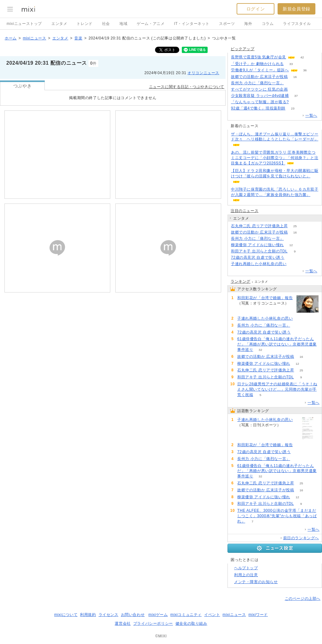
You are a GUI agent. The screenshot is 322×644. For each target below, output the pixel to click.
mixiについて (66, 615)
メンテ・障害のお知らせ (256, 582)
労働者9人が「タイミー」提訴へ (260, 70)
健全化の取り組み (191, 623)
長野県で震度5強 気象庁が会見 (259, 57)
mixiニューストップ (24, 24)
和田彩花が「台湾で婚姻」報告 (265, 298)
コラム (268, 24)
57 (291, 83)
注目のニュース (244, 211)
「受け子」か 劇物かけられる (257, 64)
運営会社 (123, 623)
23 (293, 108)
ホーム (11, 38)
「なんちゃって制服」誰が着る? (260, 102)
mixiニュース (34, 38)
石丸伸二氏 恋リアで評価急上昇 (259, 226)
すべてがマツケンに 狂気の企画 (259, 89)
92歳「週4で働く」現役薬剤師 (258, 108)
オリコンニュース (203, 73)
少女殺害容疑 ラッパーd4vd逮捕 (260, 96)
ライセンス (109, 615)
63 (295, 89)
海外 (248, 24)
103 (294, 264)
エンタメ (59, 24)
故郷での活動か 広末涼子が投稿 (259, 77)
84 (244, 309)
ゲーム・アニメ (151, 24)
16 (295, 77)
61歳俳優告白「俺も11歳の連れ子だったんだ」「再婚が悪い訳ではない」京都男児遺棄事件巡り (277, 344)
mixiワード (258, 615)
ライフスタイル (297, 24)
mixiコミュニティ (186, 615)
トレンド (84, 24)
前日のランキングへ (301, 538)
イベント (212, 615)
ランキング (241, 281)
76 (292, 258)
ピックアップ (243, 49)
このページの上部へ (303, 599)
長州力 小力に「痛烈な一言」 (257, 83)
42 (302, 57)
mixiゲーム (158, 615)
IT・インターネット (192, 24)
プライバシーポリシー (153, 623)
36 (305, 70)
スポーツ (227, 24)
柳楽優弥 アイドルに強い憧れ (257, 245)
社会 (106, 24)
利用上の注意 (246, 575)
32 (260, 350)
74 (296, 102)
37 (296, 96)
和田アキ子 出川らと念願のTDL (259, 251)
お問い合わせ (133, 615)
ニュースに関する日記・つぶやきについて (187, 87)
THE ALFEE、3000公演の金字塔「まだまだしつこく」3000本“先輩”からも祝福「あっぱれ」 (277, 516)
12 (291, 245)
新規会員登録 (296, 9)
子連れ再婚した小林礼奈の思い (259, 264)
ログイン (256, 9)
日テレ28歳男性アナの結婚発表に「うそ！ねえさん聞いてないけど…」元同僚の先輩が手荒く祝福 (277, 389)
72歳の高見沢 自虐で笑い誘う (258, 257)
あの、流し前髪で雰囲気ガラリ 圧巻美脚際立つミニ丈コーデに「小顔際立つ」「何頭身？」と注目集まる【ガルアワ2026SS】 (275, 158)
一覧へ (311, 115)
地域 (123, 24)
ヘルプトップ (246, 568)
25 (295, 226)
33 (291, 64)
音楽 (78, 38)
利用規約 (88, 615)
